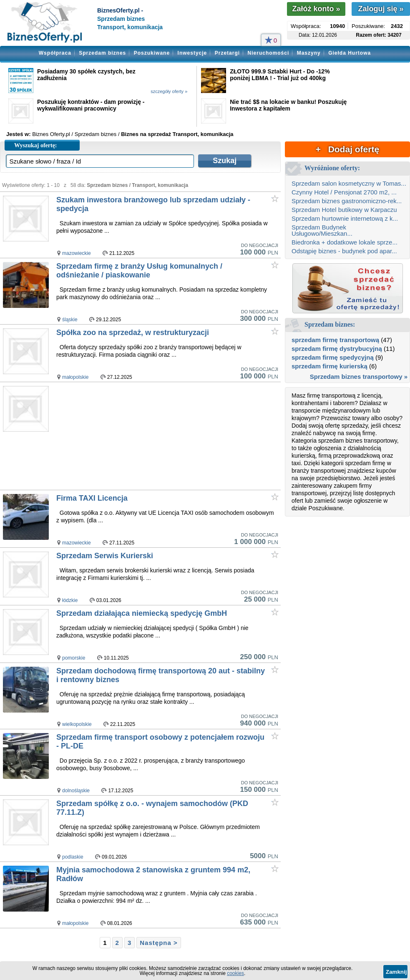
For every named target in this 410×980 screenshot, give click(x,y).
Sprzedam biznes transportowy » (359, 377)
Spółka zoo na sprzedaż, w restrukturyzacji (133, 333)
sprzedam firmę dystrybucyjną (337, 349)
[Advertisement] (168, 436)
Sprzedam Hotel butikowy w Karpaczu (344, 210)
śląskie (70, 320)
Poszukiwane (152, 53)
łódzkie (70, 600)
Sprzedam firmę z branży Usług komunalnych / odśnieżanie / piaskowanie (139, 271)
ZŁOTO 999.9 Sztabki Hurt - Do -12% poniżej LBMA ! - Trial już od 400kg (280, 75)
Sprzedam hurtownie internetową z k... (345, 218)
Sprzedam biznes (102, 53)
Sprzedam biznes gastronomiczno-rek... (347, 201)
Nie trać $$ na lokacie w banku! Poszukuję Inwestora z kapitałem (288, 105)
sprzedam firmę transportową (335, 340)
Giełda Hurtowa (350, 53)
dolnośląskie (76, 791)
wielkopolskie (77, 724)
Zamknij (396, 972)
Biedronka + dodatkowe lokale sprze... (345, 242)
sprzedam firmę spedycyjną (333, 357)
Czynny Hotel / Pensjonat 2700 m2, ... (344, 192)
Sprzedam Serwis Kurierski (105, 556)
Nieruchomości (269, 53)
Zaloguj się (381, 9)
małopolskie (75, 377)
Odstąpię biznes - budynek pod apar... (344, 251)
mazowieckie (77, 253)
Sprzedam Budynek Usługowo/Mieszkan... (322, 230)
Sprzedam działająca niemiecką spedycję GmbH (142, 613)
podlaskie (73, 857)
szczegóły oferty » (169, 91)
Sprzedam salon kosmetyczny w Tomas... (349, 183)
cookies (235, 973)
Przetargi (227, 53)
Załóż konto (316, 9)
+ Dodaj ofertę (347, 149)
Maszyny (309, 53)
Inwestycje (192, 53)
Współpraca (55, 53)
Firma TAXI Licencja (92, 498)
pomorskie (74, 658)
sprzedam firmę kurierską (330, 366)
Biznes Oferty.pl (51, 134)
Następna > (158, 943)
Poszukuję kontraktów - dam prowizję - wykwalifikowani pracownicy (91, 105)
